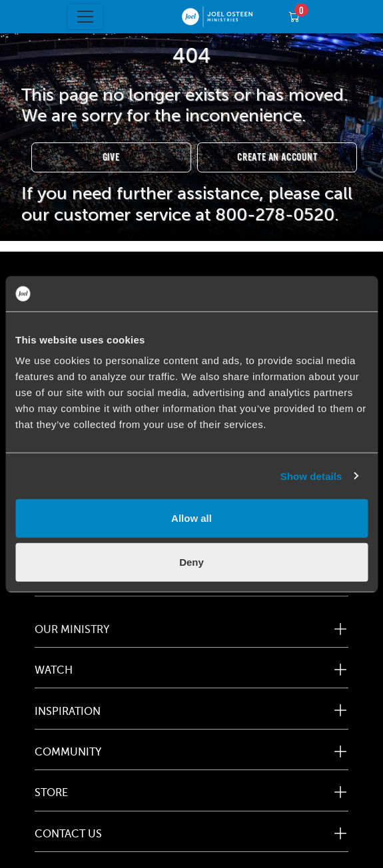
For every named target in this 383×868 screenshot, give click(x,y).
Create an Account (277, 157)
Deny (191, 561)
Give (111, 157)
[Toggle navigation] (85, 17)
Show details (311, 476)
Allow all (191, 518)
